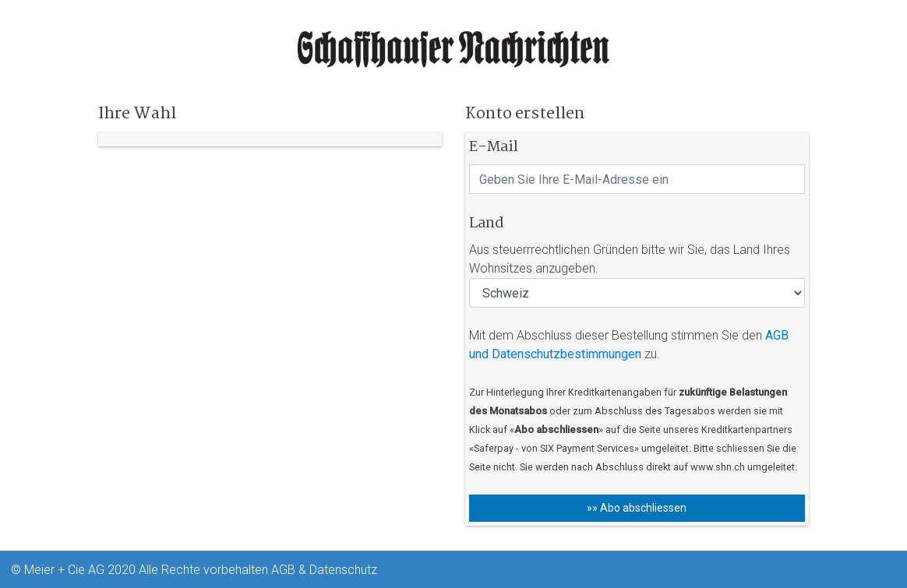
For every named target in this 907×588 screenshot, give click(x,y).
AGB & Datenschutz (324, 570)
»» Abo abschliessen (637, 508)
